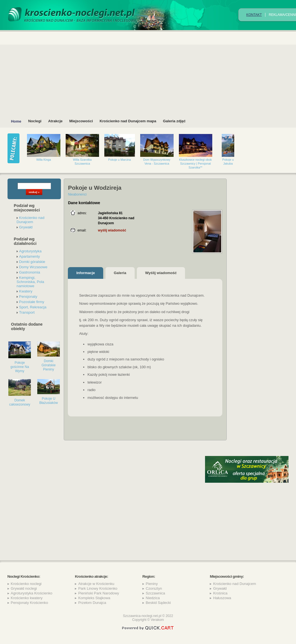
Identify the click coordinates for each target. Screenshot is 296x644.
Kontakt (254, 15)
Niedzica (153, 598)
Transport (27, 312)
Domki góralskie (32, 262)
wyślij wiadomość (112, 230)
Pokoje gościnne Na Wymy (20, 367)
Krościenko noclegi (26, 584)
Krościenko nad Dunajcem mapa (128, 121)
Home (16, 121)
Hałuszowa (222, 598)
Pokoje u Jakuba (228, 162)
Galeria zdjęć (174, 121)
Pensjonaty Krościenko (29, 603)
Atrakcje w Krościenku (96, 584)
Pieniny (152, 584)
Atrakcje (55, 121)
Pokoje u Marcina (119, 160)
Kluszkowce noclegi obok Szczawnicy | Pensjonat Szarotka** (196, 164)
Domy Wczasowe (33, 267)
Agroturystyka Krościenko (32, 593)
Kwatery (26, 291)
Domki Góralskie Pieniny (49, 365)
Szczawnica (156, 593)
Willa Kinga (44, 160)
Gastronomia (30, 272)
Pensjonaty (28, 297)
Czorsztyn (154, 588)
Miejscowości (81, 121)
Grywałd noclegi (24, 588)
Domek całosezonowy (20, 402)
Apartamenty (30, 256)
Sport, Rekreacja (33, 307)
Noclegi (35, 121)
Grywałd (26, 227)
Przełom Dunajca (92, 603)
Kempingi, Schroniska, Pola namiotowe (30, 282)
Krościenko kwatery (27, 598)
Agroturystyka (30, 251)
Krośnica (220, 593)
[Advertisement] (247, 518)
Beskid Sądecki (158, 603)
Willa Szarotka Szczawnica (82, 162)
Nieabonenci (77, 194)
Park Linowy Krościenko (98, 588)
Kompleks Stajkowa (94, 598)
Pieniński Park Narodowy (99, 593)
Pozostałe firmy (32, 302)
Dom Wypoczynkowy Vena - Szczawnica (157, 162)
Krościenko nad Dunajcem (31, 220)
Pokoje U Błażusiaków (49, 401)
